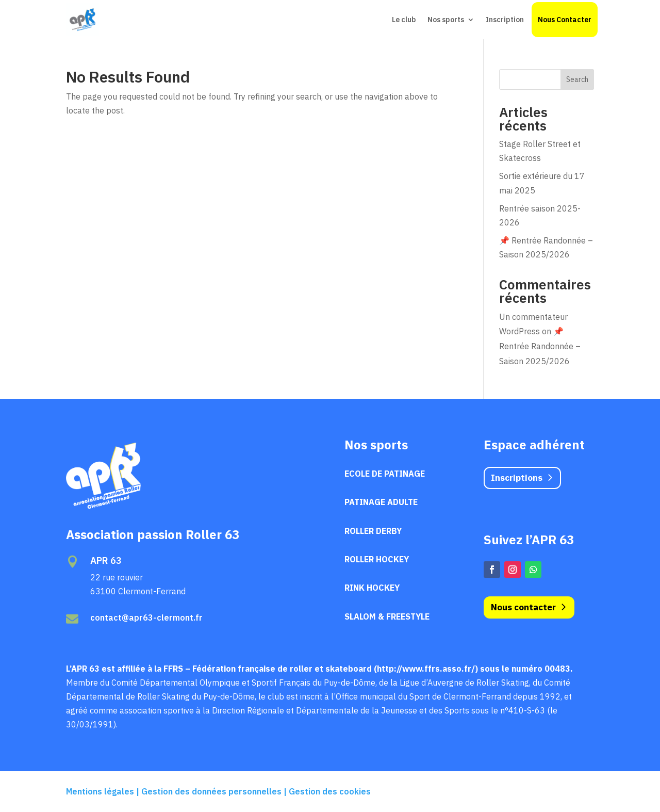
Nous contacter (523, 607)
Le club (404, 20)
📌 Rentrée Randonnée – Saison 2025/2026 (540, 346)
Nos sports (446, 20)
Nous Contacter (565, 20)
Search (577, 79)
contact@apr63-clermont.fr (146, 618)
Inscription (505, 20)
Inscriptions (517, 478)
